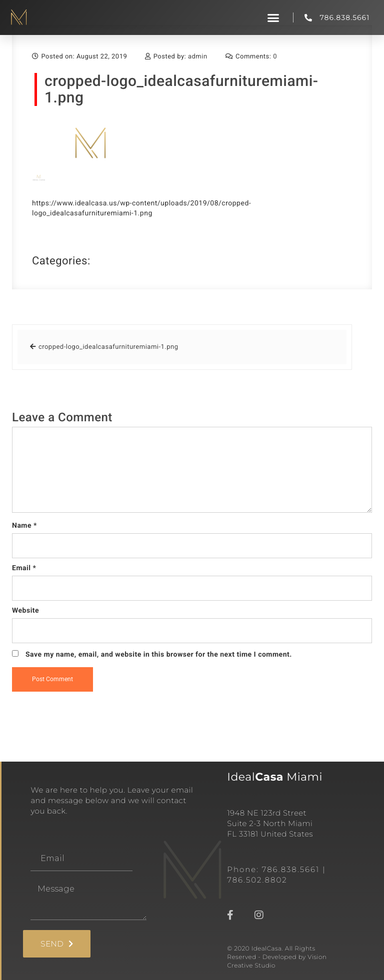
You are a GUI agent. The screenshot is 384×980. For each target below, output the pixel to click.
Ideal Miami (275, 777)
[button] (273, 17)
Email (24, 568)
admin (198, 57)
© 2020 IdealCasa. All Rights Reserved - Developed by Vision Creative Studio (277, 957)
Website (25, 611)
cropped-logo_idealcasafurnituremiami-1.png (181, 89)
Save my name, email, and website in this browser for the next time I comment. (159, 655)
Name (24, 526)
